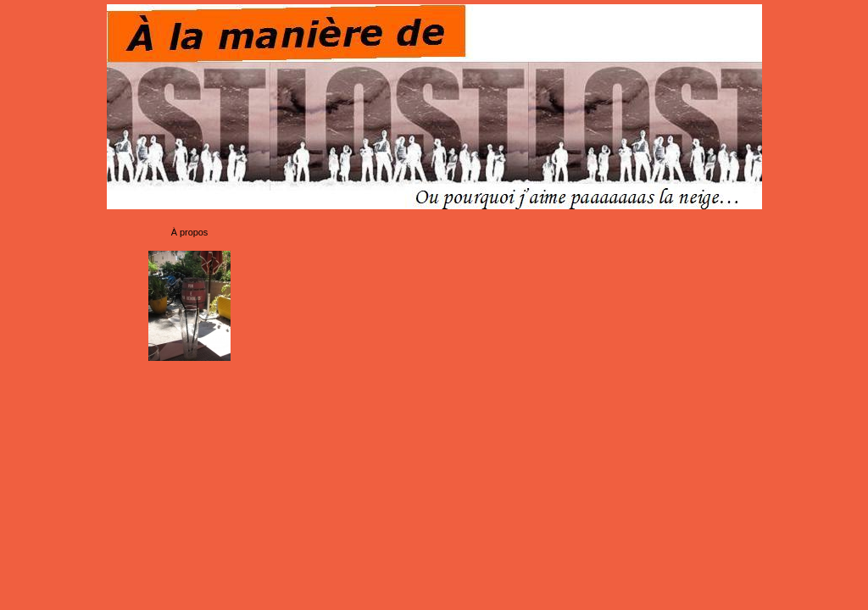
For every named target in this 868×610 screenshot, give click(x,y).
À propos (190, 232)
